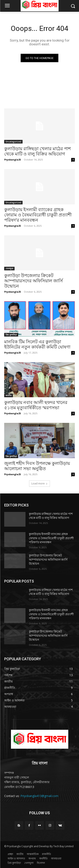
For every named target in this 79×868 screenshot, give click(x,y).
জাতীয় (9, 395)
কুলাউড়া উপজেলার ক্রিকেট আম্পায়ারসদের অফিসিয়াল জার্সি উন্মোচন (33, 281)
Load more (39, 483)
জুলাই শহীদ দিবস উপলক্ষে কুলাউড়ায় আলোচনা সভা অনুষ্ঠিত (37, 466)
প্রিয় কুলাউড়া (11, 335)
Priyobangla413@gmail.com (39, 796)
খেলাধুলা (9, 268)
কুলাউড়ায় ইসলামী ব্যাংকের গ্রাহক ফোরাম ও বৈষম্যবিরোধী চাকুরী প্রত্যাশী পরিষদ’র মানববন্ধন (38, 215)
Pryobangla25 (13, 160)
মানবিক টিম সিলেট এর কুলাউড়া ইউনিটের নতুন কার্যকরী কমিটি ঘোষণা (37, 344)
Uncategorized (13, 142)
